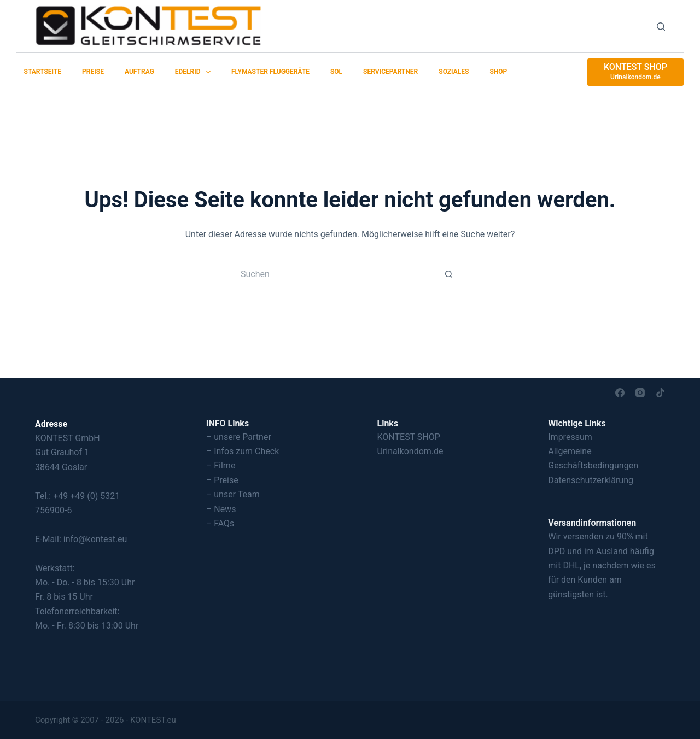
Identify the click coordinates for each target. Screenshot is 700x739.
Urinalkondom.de (410, 451)
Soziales (454, 72)
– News (221, 509)
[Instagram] (640, 393)
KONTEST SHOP (409, 437)
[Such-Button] (448, 274)
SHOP (498, 72)
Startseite (43, 72)
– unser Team (233, 494)
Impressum (570, 437)
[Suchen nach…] (339, 274)
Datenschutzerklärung (591, 480)
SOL (336, 72)
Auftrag (139, 72)
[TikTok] (660, 393)
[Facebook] (620, 393)
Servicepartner (390, 72)
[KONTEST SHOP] (635, 72)
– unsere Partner (239, 437)
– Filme (221, 465)
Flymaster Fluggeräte (270, 72)
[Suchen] (661, 27)
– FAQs (220, 523)
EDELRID (195, 72)
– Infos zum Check (243, 451)
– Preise (222, 480)
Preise (93, 72)
